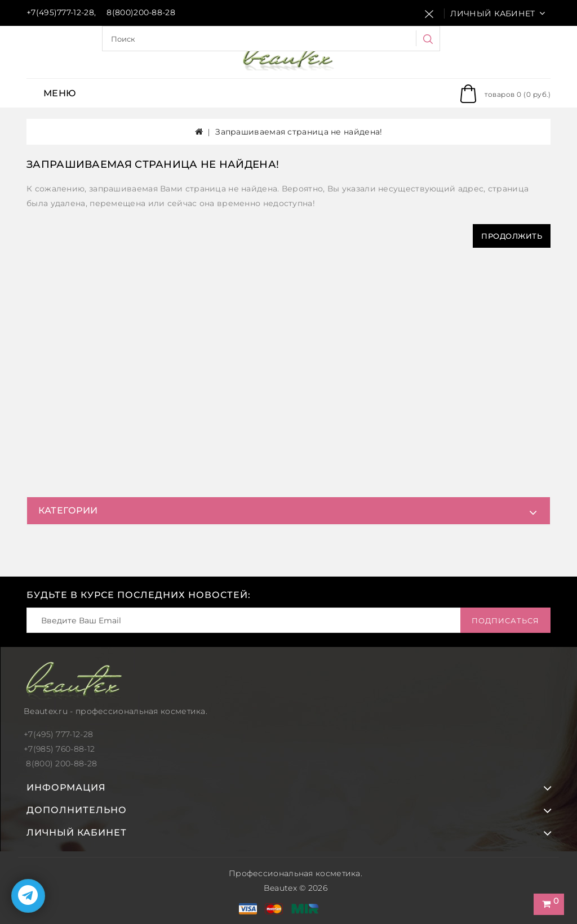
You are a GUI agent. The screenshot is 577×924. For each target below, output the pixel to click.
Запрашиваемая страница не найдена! (299, 132)
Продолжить (512, 236)
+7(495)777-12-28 (60, 12)
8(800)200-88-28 (141, 12)
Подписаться (505, 621)
